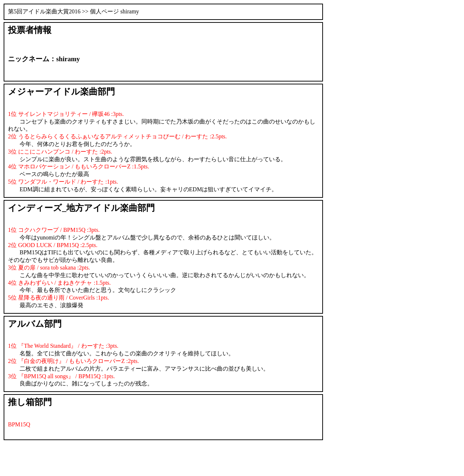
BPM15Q (19, 424)
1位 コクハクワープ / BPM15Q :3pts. (54, 230)
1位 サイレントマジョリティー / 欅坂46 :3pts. (66, 114)
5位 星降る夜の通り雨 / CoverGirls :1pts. (59, 298)
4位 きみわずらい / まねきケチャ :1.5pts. (59, 283)
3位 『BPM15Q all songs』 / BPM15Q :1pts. (61, 376)
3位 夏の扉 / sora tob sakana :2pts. (49, 268)
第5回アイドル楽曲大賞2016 (44, 11)
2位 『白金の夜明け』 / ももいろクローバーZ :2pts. (73, 361)
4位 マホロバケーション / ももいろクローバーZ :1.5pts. (78, 166)
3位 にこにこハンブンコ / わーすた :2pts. (60, 152)
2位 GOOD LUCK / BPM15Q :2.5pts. (53, 245)
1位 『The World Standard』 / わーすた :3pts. (63, 346)
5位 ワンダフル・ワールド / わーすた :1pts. (63, 182)
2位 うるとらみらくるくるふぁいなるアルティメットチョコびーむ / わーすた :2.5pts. (117, 136)
